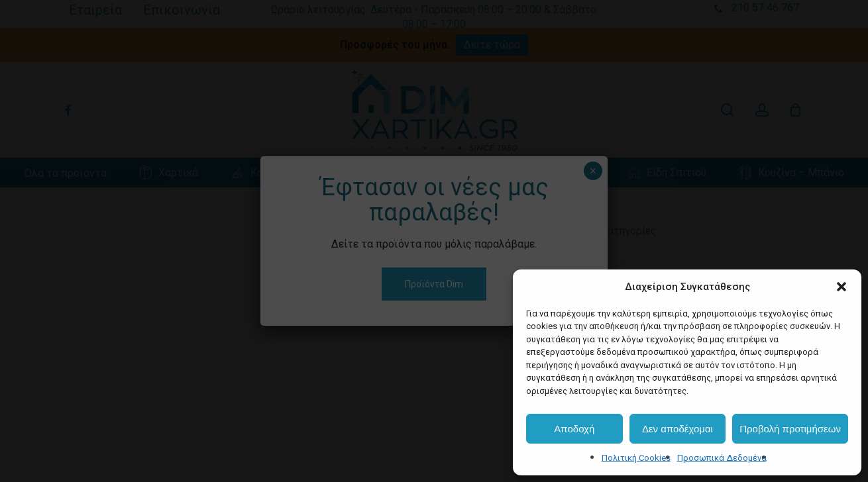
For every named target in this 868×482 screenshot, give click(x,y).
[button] (841, 287)
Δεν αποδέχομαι (678, 429)
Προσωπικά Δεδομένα (722, 458)
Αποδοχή (574, 429)
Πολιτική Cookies (636, 458)
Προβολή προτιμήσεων (790, 429)
